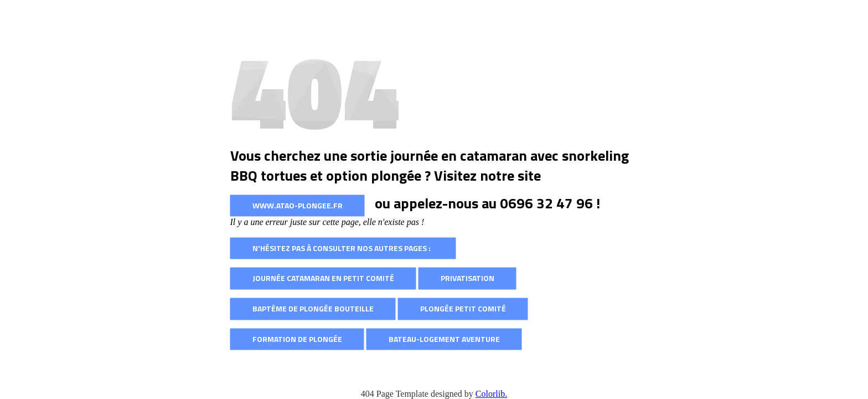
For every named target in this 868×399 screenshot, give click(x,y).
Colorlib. (491, 394)
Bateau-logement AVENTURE (444, 339)
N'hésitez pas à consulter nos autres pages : (343, 248)
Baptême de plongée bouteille (313, 308)
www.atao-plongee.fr (298, 205)
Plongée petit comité (463, 308)
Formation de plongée (297, 339)
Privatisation (467, 278)
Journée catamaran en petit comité (323, 278)
